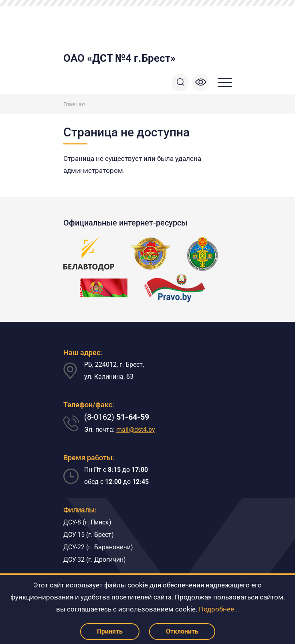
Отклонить (182, 631)
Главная (74, 104)
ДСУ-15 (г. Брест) (89, 535)
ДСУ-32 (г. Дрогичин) (95, 560)
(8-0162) (117, 417)
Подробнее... (219, 609)
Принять (110, 631)
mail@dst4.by (136, 430)
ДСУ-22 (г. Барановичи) (98, 547)
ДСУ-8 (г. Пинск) (87, 522)
